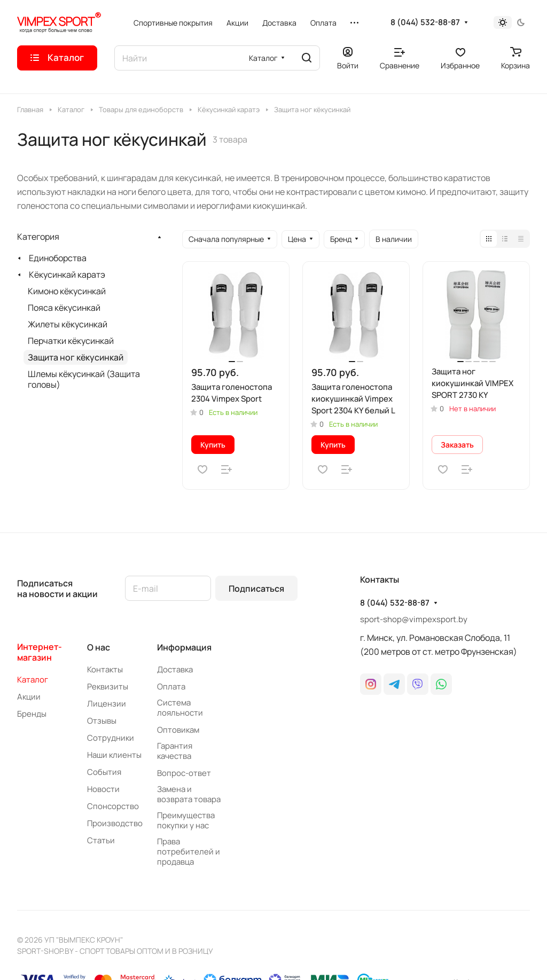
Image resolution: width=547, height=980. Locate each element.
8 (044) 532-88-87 (425, 22)
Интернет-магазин (40, 652)
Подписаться (256, 589)
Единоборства (58, 258)
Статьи (101, 840)
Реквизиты (108, 687)
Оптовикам (178, 730)
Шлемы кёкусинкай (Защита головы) (84, 379)
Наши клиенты (114, 755)
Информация (184, 647)
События (104, 772)
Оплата (171, 687)
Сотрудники (111, 738)
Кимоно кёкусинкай (67, 291)
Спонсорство (113, 806)
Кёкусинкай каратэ (67, 275)
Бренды (32, 714)
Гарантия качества (175, 751)
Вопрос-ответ (184, 773)
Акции (29, 697)
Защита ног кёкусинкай (76, 357)
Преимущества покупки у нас (186, 820)
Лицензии (107, 704)
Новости (103, 789)
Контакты (105, 669)
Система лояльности (180, 708)
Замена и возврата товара (189, 794)
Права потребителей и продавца (189, 852)
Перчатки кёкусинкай (71, 341)
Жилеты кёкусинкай (68, 324)
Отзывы (102, 721)
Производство (115, 823)
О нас (99, 647)
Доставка (175, 669)
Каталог (33, 680)
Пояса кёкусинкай (64, 308)
